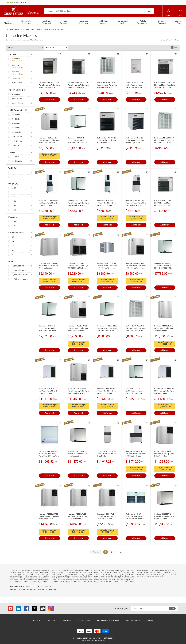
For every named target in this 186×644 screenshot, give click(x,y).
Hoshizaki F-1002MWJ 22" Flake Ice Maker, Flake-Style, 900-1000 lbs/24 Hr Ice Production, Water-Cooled (78, 328)
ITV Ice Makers (17, 83)
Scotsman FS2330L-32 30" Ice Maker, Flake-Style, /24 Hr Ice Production (78, 454)
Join (172, 609)
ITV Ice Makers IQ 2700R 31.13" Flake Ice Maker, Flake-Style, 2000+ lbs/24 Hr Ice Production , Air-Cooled (49, 454)
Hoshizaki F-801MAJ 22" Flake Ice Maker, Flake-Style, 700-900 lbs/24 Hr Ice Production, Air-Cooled (49, 140)
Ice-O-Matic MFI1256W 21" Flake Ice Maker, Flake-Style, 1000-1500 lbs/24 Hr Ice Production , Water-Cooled (136, 328)
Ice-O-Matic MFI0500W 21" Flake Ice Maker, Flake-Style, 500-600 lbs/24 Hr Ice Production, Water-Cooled (107, 85)
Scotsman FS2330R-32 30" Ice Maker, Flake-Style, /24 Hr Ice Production (164, 516)
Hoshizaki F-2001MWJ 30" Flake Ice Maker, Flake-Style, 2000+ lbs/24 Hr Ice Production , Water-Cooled (49, 516)
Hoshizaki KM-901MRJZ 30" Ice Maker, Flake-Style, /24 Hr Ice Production (49, 203)
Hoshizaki (15, 72)
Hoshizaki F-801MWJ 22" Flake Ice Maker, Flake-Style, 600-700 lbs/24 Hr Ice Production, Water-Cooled (136, 203)
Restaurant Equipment (23, 30)
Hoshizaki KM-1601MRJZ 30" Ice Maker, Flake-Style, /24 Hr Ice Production (164, 328)
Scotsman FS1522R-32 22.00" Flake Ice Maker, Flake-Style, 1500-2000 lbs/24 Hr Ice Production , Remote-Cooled (135, 391)
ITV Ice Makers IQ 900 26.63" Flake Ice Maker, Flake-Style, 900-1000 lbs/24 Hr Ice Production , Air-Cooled (165, 85)
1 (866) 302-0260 (49, 156)
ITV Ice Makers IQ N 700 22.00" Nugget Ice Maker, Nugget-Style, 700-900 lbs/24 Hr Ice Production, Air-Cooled (135, 140)
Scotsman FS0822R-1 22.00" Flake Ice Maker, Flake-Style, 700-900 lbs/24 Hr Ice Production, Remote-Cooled (78, 140)
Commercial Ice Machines (41, 30)
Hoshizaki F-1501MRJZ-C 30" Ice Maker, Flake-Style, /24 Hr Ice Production (106, 391)
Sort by (40, 48)
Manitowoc (16, 59)
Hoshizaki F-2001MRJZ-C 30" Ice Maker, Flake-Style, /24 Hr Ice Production (106, 516)
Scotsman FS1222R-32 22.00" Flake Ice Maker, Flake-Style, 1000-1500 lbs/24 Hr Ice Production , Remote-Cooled (164, 266)
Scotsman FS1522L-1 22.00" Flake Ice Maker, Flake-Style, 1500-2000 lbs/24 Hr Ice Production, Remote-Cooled (107, 328)
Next (121, 552)
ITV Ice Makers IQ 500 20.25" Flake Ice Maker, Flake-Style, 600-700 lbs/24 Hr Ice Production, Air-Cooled (78, 85)
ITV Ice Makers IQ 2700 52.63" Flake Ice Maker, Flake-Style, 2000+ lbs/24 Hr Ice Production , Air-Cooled (136, 516)
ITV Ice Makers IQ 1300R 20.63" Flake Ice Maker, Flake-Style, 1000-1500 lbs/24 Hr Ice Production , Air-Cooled (135, 85)
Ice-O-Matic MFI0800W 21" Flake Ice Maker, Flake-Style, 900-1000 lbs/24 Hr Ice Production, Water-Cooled (165, 140)
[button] (16, 3)
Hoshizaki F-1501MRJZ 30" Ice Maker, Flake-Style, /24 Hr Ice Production (49, 391)
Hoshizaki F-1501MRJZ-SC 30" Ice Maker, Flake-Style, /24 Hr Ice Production (164, 391)
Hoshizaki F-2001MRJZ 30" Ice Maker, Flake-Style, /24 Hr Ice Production (164, 454)
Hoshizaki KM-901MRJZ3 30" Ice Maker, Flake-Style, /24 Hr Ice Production (106, 203)
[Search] (99, 11)
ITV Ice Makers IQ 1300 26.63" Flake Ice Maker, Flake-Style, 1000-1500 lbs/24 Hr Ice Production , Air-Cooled (164, 203)
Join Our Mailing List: (121, 609)
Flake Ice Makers (58, 30)
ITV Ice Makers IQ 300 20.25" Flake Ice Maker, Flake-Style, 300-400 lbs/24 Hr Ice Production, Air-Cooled (49, 85)
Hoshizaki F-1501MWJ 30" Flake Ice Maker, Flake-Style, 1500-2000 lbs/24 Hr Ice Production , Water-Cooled (78, 391)
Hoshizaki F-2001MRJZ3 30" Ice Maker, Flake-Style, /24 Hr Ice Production (77, 516)
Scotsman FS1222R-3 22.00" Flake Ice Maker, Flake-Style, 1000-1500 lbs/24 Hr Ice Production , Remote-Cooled (48, 328)
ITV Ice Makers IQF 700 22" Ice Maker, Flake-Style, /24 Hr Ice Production (106, 140)
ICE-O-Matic (16, 78)
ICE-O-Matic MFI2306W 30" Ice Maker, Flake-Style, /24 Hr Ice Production (106, 454)
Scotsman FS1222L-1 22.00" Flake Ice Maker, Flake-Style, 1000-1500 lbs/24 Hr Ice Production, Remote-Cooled (78, 203)
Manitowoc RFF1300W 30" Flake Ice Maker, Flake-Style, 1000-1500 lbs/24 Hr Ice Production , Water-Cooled (107, 266)
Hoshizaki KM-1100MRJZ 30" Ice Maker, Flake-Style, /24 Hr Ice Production (49, 266)
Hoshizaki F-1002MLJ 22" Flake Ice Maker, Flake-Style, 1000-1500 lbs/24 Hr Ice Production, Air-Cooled (136, 266)
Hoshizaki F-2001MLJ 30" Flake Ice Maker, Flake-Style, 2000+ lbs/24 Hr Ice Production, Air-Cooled (136, 454)
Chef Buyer (10, 30)
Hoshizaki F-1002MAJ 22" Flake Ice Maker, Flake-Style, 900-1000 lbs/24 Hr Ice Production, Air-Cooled (78, 266)
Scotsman (15, 65)
